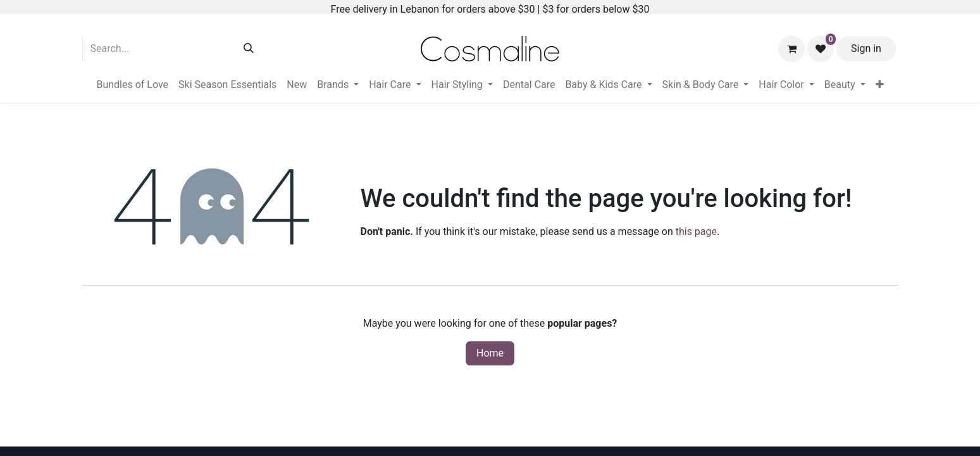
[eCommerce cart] (791, 49)
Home (490, 353)
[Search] (249, 49)
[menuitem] (132, 85)
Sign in (866, 48)
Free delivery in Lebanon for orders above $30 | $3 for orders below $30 (490, 9)
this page (696, 231)
